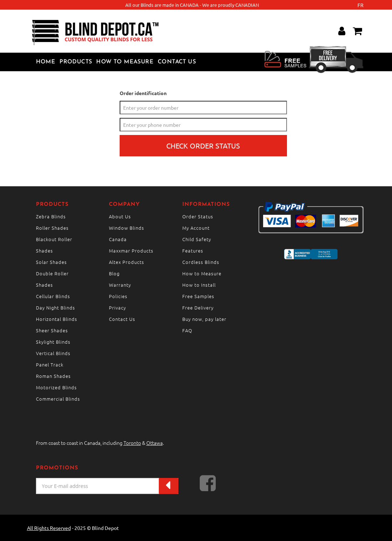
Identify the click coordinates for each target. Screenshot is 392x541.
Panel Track (50, 365)
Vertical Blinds (53, 353)
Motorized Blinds (56, 387)
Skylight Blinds (53, 342)
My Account (196, 228)
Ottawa (155, 443)
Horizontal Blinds (57, 319)
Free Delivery (198, 308)
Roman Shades (53, 376)
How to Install (199, 285)
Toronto (132, 443)
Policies (118, 296)
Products (76, 62)
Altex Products (127, 262)
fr (360, 5)
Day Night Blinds (56, 308)
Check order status (203, 145)
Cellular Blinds (53, 296)
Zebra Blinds (51, 216)
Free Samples (198, 296)
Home (46, 62)
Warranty (120, 285)
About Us (120, 216)
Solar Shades (51, 262)
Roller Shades (52, 228)
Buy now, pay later (204, 319)
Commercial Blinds (58, 399)
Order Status (198, 216)
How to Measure (125, 62)
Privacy (117, 308)
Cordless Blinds (201, 262)
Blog (114, 273)
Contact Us (177, 62)
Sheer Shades (52, 330)
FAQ (187, 330)
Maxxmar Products (131, 251)
